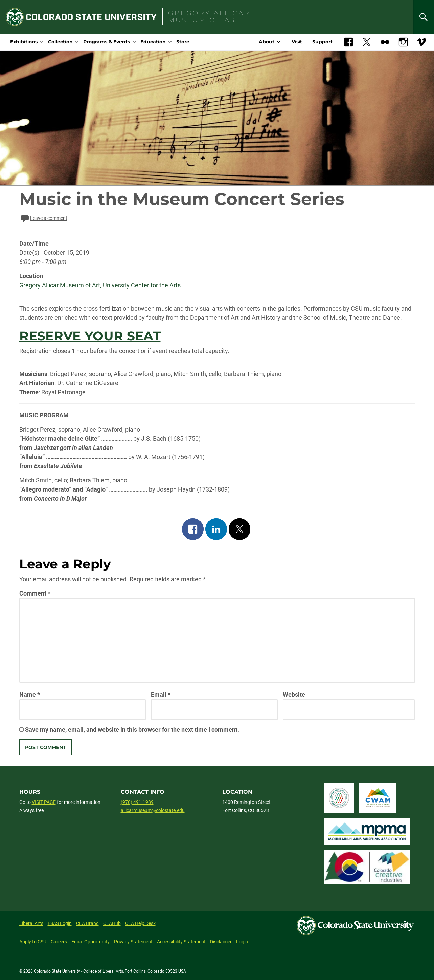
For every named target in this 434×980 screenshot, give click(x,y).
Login (242, 942)
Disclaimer (221, 942)
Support (322, 42)
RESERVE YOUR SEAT (90, 336)
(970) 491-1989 (137, 802)
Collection (60, 42)
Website (294, 695)
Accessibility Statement (181, 942)
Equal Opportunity (90, 942)
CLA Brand (87, 923)
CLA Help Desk (140, 923)
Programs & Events (107, 42)
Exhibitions (24, 42)
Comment (35, 593)
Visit (297, 42)
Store (183, 42)
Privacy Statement (133, 942)
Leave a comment (43, 218)
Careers (59, 942)
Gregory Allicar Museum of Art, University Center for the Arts (100, 285)
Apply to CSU (33, 942)
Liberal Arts (31, 923)
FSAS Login (60, 923)
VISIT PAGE (44, 802)
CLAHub (112, 923)
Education (153, 42)
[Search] (424, 17)
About (267, 42)
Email (161, 695)
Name (30, 695)
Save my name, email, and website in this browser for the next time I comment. (132, 729)
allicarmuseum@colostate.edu (153, 810)
